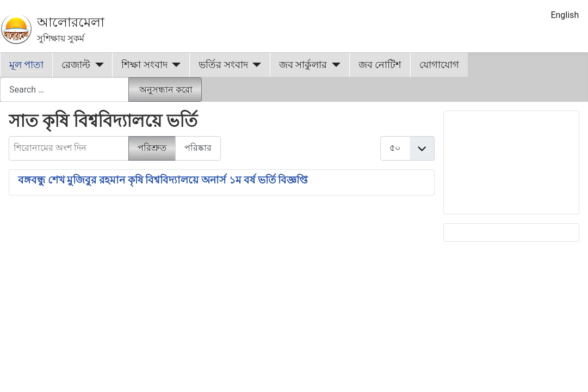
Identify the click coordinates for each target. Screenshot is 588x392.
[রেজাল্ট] (97, 65)
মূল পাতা (26, 65)
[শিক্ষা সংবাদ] (174, 65)
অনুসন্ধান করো (166, 90)
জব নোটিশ (380, 65)
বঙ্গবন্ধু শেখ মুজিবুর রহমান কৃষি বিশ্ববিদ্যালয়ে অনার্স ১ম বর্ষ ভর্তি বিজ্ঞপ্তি (163, 180)
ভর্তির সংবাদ (223, 65)
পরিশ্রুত (152, 148)
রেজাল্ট (76, 65)
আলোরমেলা (71, 22)
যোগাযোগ (439, 65)
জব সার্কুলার (303, 65)
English (565, 15)
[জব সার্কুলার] (334, 65)
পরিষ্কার (198, 148)
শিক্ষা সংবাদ (144, 65)
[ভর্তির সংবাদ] (255, 65)
